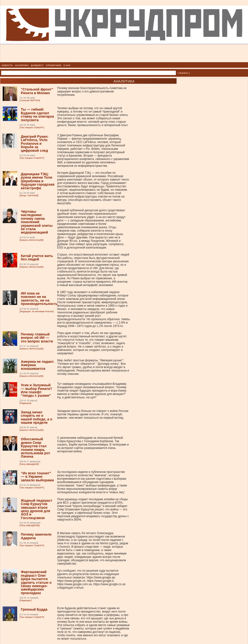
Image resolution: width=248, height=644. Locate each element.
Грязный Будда (34, 609)
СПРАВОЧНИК (54, 65)
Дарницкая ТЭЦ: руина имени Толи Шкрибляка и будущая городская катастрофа (38, 181)
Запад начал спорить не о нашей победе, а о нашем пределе (37, 417)
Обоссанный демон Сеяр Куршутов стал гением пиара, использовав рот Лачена (35, 448)
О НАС (67, 65)
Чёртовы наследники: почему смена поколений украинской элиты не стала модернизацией (37, 222)
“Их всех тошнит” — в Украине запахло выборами (37, 477)
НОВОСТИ (7, 65)
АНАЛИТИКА (22, 65)
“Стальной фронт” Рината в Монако (37, 91)
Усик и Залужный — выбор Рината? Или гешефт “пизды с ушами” (36, 390)
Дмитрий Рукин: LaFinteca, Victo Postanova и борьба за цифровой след (35, 144)
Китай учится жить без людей (37, 258)
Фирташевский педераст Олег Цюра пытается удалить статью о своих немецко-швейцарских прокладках (36, 582)
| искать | (184, 73)
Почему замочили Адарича (36, 536)
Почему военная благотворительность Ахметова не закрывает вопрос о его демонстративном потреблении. (92, 91)
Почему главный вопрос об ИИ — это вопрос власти (37, 338)
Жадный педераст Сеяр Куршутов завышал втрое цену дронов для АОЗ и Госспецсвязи (37, 509)
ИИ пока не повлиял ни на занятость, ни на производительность (39, 299)
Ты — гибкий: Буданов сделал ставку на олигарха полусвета (37, 115)
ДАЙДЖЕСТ (37, 65)
